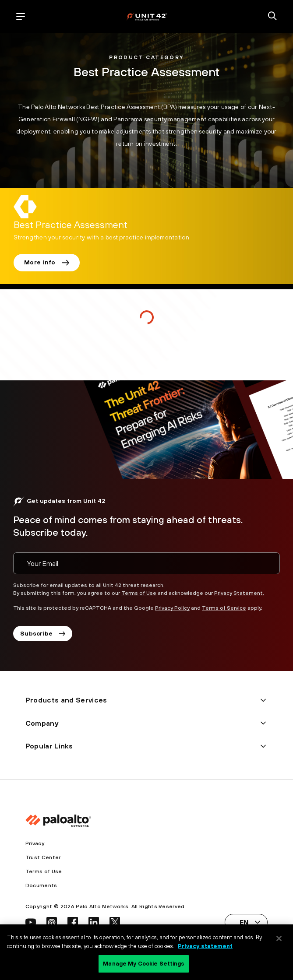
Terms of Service (224, 608)
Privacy (35, 843)
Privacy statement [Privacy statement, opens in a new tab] (205, 946)
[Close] (279, 938)
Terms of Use (139, 593)
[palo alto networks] (147, 16)
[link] (71, 225)
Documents (41, 885)
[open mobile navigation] (21, 17)
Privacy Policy (172, 608)
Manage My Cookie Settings (143, 964)
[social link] (31, 922)
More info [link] (47, 262)
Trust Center (43, 857)
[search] (272, 17)
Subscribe (43, 633)
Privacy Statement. (239, 593)
